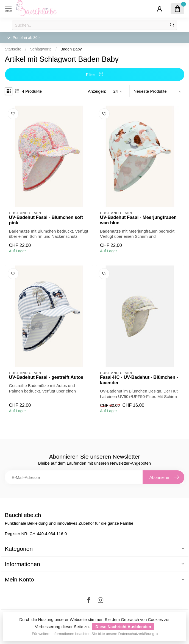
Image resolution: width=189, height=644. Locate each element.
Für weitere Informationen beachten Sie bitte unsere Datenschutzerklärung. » (95, 634)
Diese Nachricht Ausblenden (123, 627)
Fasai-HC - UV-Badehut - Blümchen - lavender (139, 380)
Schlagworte (41, 49)
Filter (95, 74)
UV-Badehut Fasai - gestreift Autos (46, 377)
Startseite (13, 49)
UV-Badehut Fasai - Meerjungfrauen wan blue (138, 220)
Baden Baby (71, 49)
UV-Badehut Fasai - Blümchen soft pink (46, 220)
